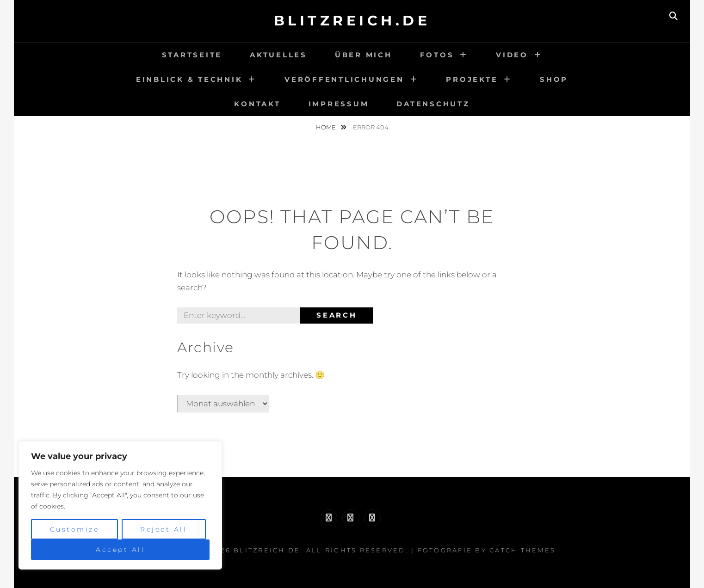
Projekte (472, 79)
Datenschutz (433, 104)
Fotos (437, 55)
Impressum (339, 104)
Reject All (164, 529)
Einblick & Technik (189, 79)
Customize (75, 529)
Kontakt (257, 104)
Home (327, 127)
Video (512, 55)
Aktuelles (278, 55)
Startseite (192, 55)
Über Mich (364, 55)
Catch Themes (522, 550)
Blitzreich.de (352, 21)
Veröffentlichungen (344, 79)
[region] (120, 505)
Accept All (120, 550)
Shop (554, 79)
